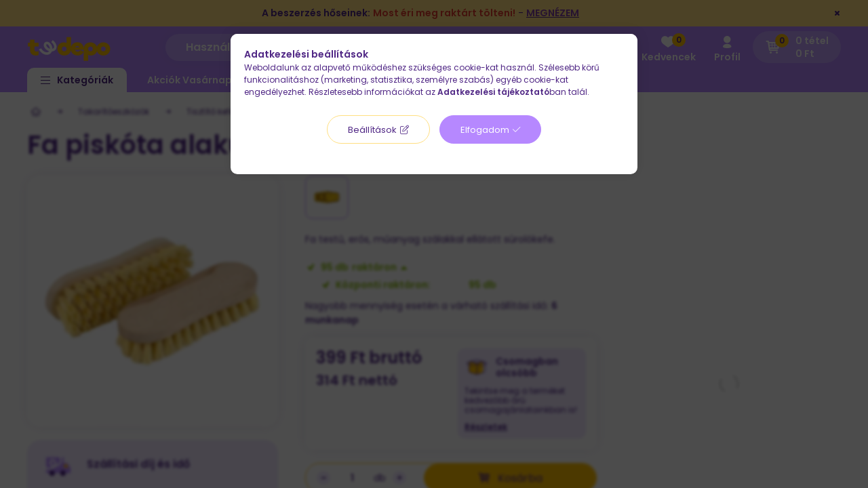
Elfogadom (485, 130)
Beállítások (372, 130)
